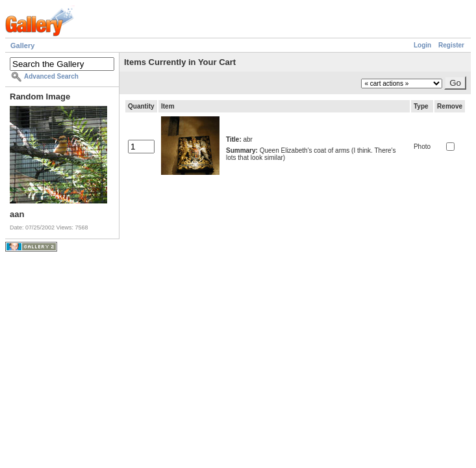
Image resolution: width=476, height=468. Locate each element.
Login (422, 45)
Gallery (22, 45)
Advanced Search (51, 76)
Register (451, 45)
